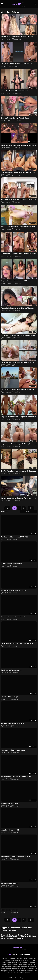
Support (28, 954)
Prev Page (7, 508)
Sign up (15, 954)
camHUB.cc (16, 978)
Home (9, 954)
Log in (21, 954)
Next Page (31, 508)
